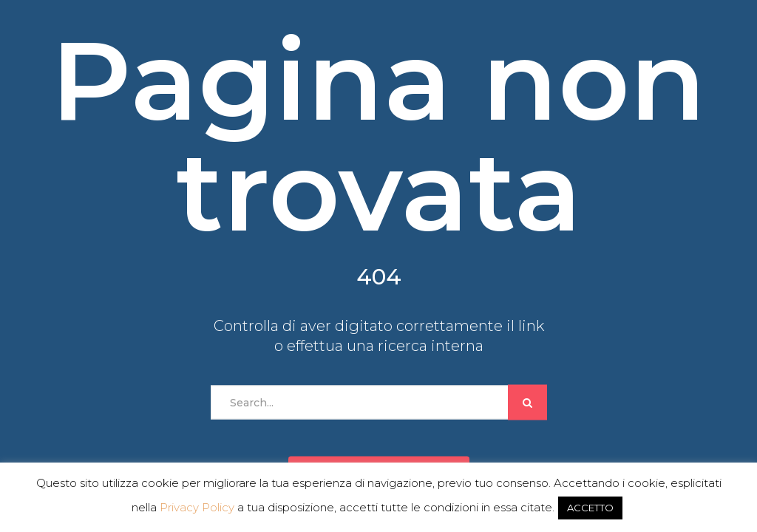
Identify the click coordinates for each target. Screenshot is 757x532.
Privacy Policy (197, 507)
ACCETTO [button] (590, 508)
